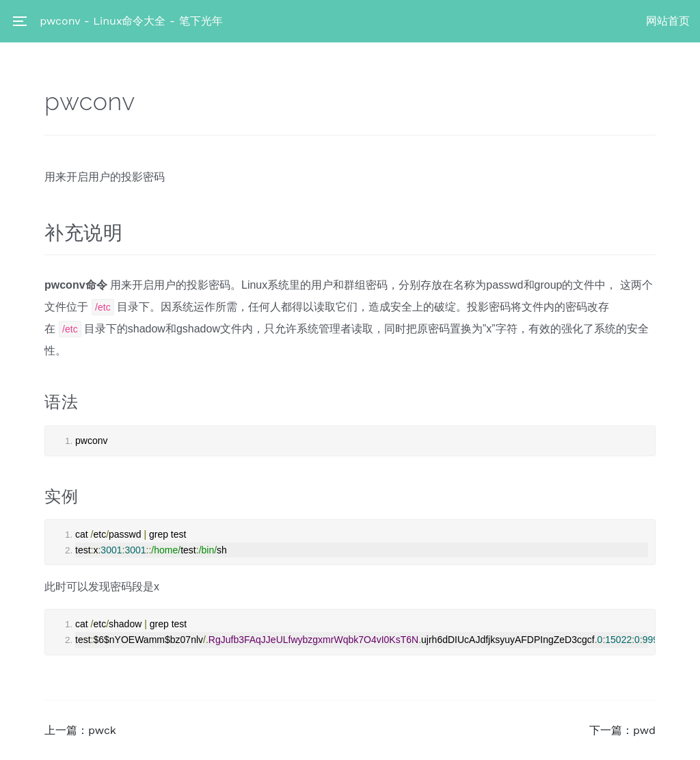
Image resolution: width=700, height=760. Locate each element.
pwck (102, 730)
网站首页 (668, 21)
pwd (644, 730)
